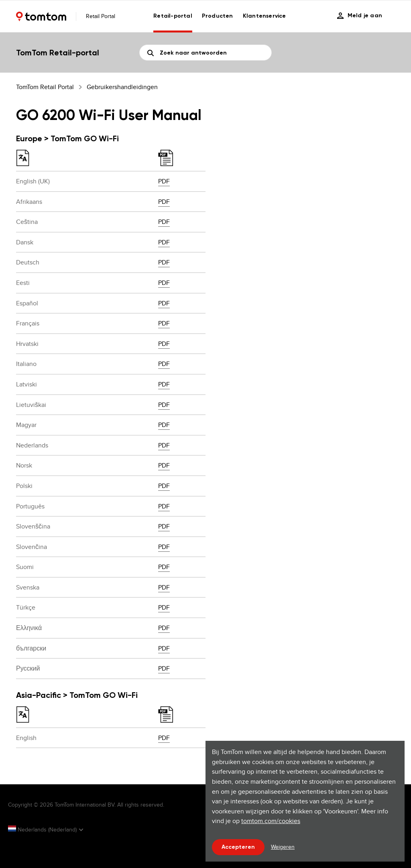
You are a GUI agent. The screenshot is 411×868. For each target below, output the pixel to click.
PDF (164, 181)
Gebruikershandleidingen (122, 87)
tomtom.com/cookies (271, 821)
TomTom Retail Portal (45, 87)
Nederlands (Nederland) (43, 829)
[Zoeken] (205, 53)
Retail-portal (173, 16)
